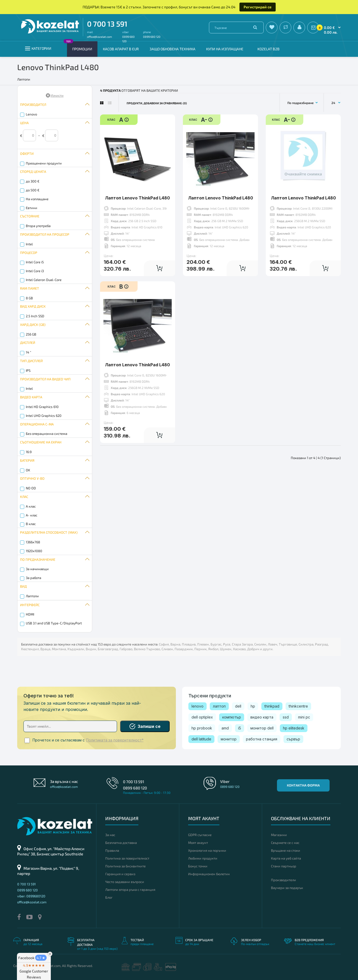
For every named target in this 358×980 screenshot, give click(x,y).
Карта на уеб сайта (286, 858)
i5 (240, 728)
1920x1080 (34, 551)
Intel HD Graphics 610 (42, 407)
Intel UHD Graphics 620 (44, 416)
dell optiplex (202, 717)
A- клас (32, 515)
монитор (229, 739)
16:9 (29, 452)
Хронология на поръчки (207, 850)
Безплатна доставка (121, 843)
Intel (29, 244)
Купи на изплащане (225, 49)
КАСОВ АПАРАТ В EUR (121, 49)
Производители (283, 880)
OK (28, 470)
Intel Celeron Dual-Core (44, 280)
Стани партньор (284, 866)
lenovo (197, 706)
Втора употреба (38, 226)
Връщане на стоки (286, 850)
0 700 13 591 (107, 24)
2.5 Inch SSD (35, 316)
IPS (28, 370)
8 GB (29, 298)
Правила (112, 850)
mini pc (304, 717)
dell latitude (201, 739)
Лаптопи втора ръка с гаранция (130, 890)
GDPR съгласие (200, 835)
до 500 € (33, 190)
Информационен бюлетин (209, 874)
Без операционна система (47, 434)
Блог (109, 897)
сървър (293, 739)
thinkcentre (298, 706)
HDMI (30, 614)
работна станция (262, 739)
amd (225, 728)
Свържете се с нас (285, 843)
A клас (31, 506)
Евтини (32, 208)
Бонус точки (198, 866)
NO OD (31, 488)
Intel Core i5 (35, 262)
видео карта (262, 717)
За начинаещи (37, 569)
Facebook (32, 958)
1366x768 (33, 542)
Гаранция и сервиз (120, 874)
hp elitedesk (294, 728)
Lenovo (31, 114)
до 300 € (33, 181)
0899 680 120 (152, 37)
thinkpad (272, 706)
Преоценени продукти (44, 163)
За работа (33, 578)
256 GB (31, 334)
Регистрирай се (258, 7)
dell (238, 706)
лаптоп (219, 706)
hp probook (202, 728)
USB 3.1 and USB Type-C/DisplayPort (54, 623)
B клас (31, 524)
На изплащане (37, 199)
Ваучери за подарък (287, 888)
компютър (232, 717)
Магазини (279, 835)
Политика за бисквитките (125, 866)
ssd (286, 717)
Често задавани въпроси (125, 882)
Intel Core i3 (35, 271)
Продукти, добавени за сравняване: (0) (157, 103)
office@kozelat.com (100, 37)
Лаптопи (32, 596)
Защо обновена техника (172, 49)
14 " (29, 352)
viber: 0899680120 (31, 896)
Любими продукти (203, 858)
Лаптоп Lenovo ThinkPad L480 (137, 198)
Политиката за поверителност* (115, 740)
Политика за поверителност (127, 858)
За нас (110, 835)
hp (253, 706)
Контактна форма (303, 785)
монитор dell (262, 728)
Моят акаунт (198, 843)
